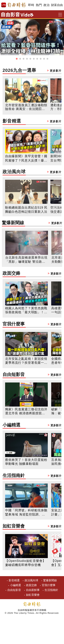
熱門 (39, 5)
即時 (31, 5)
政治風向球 (32, 172)
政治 (47, 5)
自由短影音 (32, 375)
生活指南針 (32, 476)
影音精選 (32, 121)
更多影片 (56, 71)
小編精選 (32, 425)
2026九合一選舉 (32, 71)
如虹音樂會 (32, 526)
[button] (17, 59)
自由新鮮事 (33, 590)
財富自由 (57, 5)
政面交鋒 (32, 274)
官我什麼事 (32, 324)
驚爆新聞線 (32, 223)
